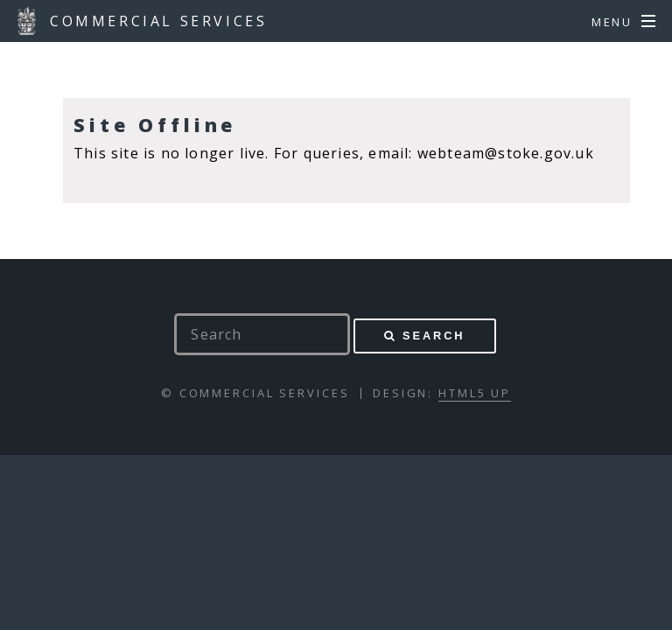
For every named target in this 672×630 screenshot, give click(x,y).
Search (434, 336)
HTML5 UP (475, 393)
